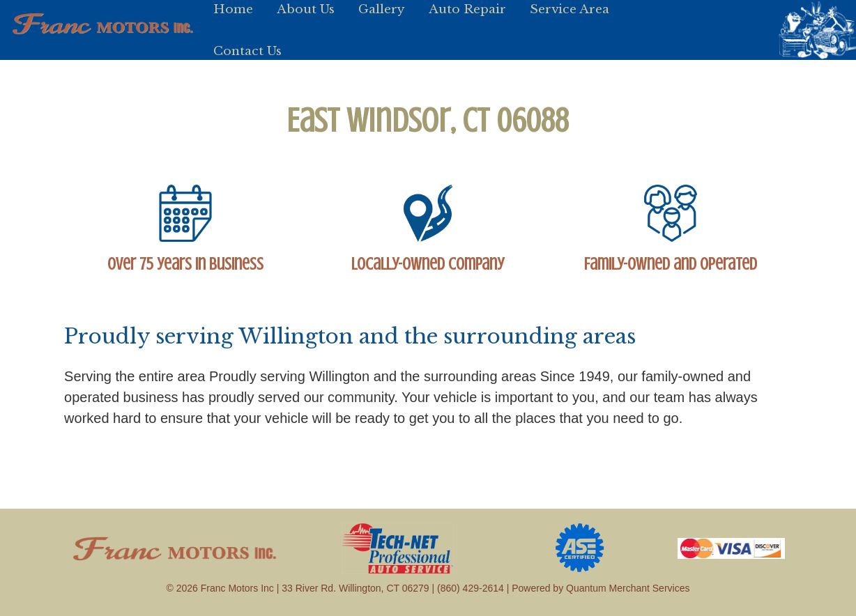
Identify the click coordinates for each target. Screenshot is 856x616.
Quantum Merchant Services (628, 588)
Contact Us (247, 51)
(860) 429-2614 (471, 588)
